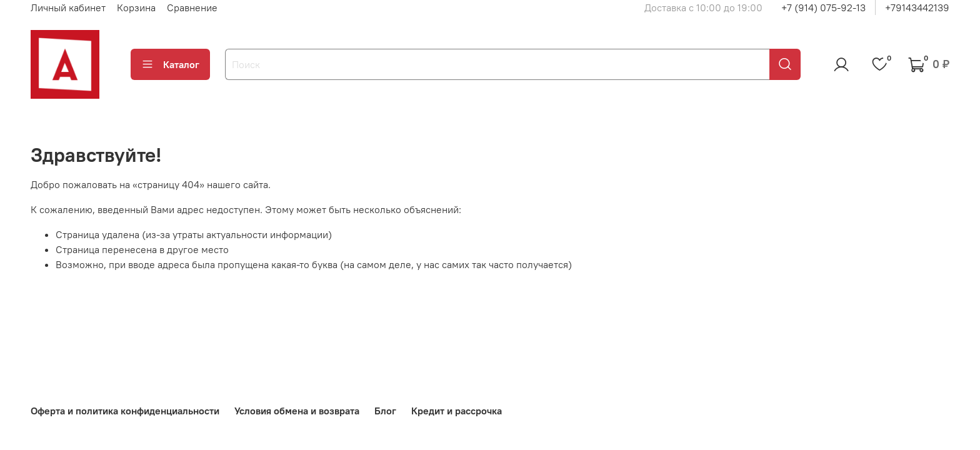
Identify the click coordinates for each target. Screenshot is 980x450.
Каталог (170, 64)
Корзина (136, 7)
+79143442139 (917, 7)
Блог (385, 411)
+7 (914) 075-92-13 (823, 7)
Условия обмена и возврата (297, 411)
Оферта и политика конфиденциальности (125, 411)
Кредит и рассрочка (457, 411)
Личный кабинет (68, 7)
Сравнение (192, 7)
